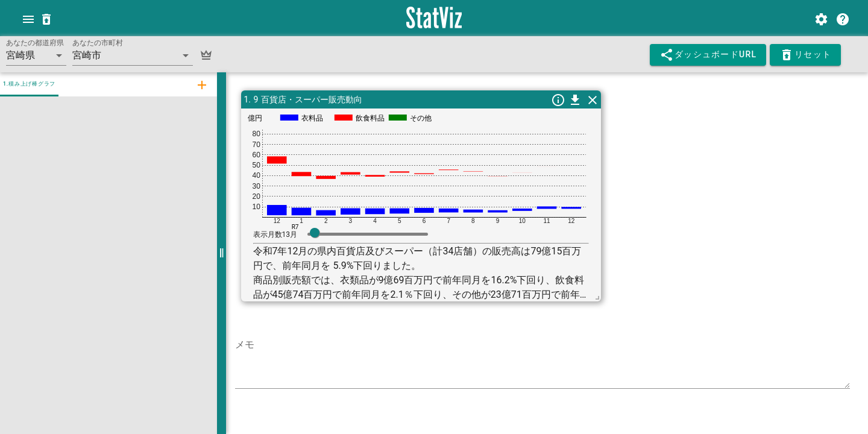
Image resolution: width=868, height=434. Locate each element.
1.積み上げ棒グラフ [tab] (29, 84)
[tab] (201, 84)
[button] (36, 55)
